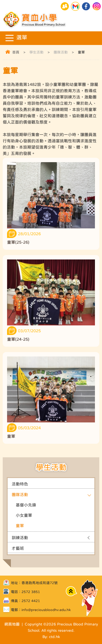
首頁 (16, 52)
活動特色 (20, 484)
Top (71, 591)
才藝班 (18, 548)
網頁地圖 (12, 624)
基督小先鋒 (26, 505)
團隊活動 (61, 52)
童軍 (20, 526)
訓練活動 (20, 538)
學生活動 (36, 52)
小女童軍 (24, 515)
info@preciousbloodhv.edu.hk (46, 610)
